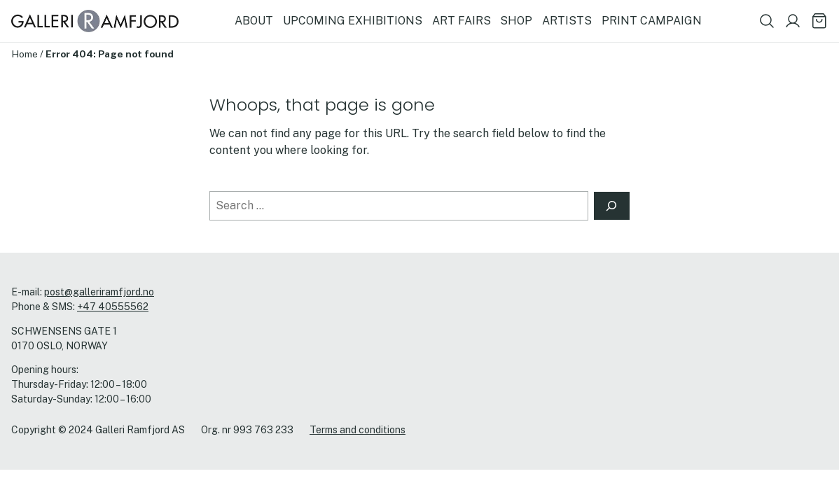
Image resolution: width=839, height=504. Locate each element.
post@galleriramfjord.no (99, 292)
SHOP (516, 21)
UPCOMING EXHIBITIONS (353, 21)
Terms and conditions (358, 430)
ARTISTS (567, 21)
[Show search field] (767, 21)
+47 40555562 (113, 307)
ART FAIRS (462, 21)
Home (25, 54)
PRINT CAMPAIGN (652, 21)
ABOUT (254, 21)
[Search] (612, 206)
